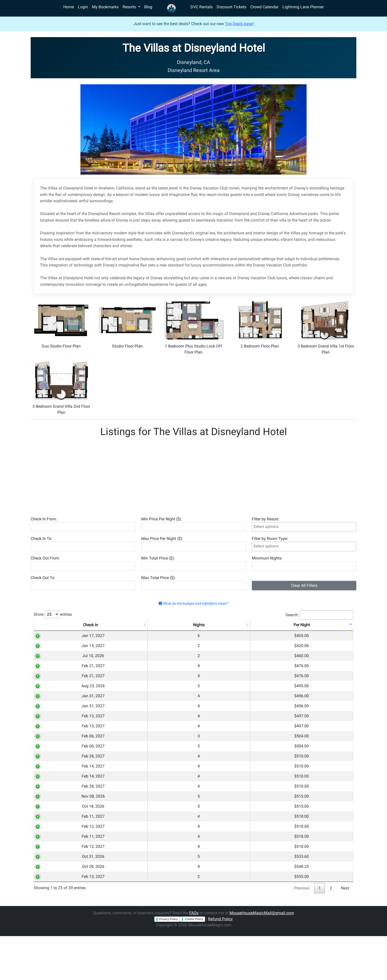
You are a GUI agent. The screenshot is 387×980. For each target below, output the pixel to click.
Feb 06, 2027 (52, 754)
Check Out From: (45, 558)
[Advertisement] (181, 475)
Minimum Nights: (267, 558)
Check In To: (41, 539)
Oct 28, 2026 (52, 908)
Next (345, 932)
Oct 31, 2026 (52, 896)
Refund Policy (220, 963)
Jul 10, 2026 (52, 660)
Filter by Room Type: (270, 539)
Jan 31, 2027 (53, 707)
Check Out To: (43, 578)
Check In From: (44, 519)
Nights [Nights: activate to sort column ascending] (126, 625)
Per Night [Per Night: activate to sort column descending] (267, 625)
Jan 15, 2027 (53, 648)
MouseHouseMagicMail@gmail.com (262, 957)
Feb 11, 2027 (52, 849)
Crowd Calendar (264, 7)
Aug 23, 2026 (52, 695)
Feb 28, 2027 (52, 778)
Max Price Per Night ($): (162, 539)
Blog (148, 7)
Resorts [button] (130, 7)
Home (69, 7)
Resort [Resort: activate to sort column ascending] (177, 625)
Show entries (53, 614)
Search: (319, 615)
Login (83, 7)
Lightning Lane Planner (303, 7)
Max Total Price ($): (159, 578)
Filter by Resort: (265, 519)
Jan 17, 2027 (53, 636)
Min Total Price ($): (158, 558)
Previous (302, 932)
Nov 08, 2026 (52, 825)
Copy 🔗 (336, 637)
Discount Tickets (231, 7)
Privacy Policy (169, 963)
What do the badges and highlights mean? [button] (193, 603)
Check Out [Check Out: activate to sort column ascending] (90, 625)
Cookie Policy (194, 963)
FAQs (194, 957)
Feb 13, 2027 (52, 731)
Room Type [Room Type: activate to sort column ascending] (230, 625)
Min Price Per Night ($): (162, 519)
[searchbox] (304, 527)
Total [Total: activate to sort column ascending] (301, 625)
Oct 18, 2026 (52, 837)
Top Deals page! (239, 24)
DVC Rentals (202, 7)
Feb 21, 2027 (52, 672)
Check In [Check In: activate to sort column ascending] (53, 625)
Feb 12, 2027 (52, 860)
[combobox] (304, 527)
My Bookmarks (105, 7)
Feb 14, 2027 (52, 790)
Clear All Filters (304, 585)
